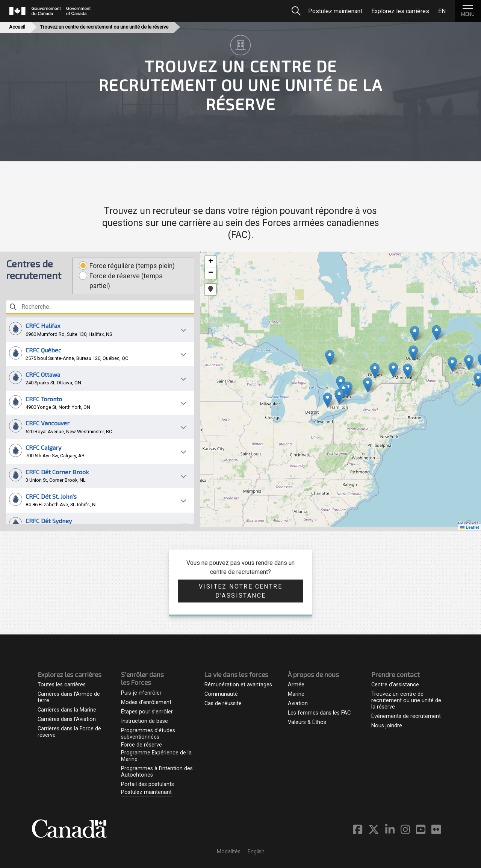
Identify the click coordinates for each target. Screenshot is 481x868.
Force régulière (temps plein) (132, 266)
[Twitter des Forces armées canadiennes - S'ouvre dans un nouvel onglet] (377, 830)
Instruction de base (144, 721)
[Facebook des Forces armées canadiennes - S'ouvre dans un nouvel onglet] (361, 830)
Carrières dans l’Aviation (67, 719)
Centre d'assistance (395, 685)
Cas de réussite (223, 703)
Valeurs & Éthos (307, 722)
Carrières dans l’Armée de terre (69, 697)
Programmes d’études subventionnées (148, 734)
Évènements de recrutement (406, 716)
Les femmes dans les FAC (319, 713)
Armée (296, 685)
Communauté (221, 694)
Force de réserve (141, 745)
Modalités (229, 852)
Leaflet (470, 527)
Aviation (298, 703)
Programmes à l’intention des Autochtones (157, 772)
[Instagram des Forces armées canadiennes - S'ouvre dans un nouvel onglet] (408, 830)
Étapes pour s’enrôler (147, 712)
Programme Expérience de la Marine (156, 756)
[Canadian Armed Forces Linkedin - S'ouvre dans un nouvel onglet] (393, 830)
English (256, 852)
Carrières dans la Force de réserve (69, 732)
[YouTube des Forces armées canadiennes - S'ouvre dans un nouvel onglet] (424, 830)
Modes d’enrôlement (146, 702)
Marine (296, 694)
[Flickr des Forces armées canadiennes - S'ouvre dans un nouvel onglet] (436, 830)
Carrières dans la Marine (67, 710)
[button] (100, 330)
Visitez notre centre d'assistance (240, 591)
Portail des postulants (147, 784)
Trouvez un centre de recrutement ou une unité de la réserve (406, 700)
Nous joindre (387, 726)
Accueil (17, 27)
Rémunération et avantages (238, 685)
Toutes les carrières (62, 685)
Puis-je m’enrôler (141, 693)
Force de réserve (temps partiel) (126, 281)
